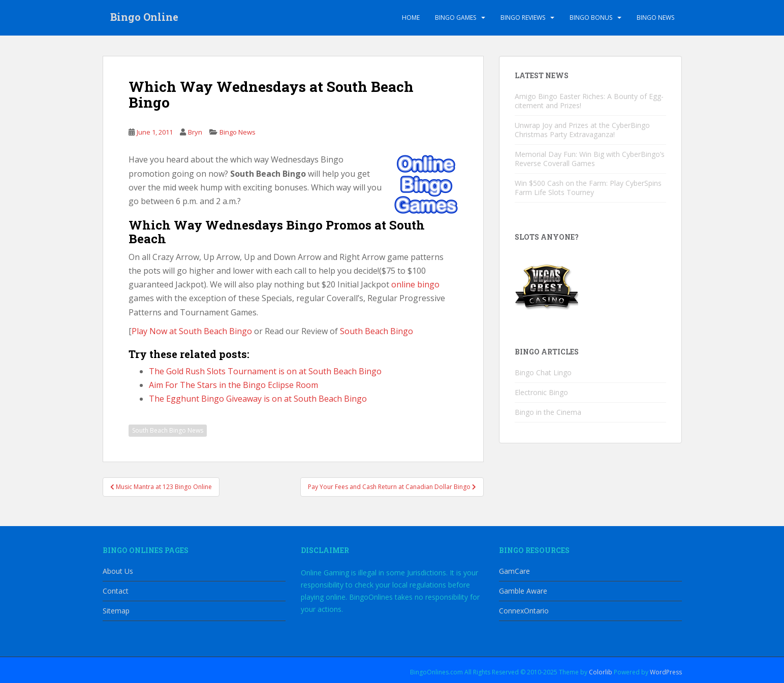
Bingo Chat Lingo (543, 372)
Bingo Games (456, 18)
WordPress (666, 672)
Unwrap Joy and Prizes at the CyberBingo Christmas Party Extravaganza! (582, 130)
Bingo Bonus (591, 18)
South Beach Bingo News (168, 430)
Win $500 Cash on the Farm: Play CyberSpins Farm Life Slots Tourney (588, 188)
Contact (116, 591)
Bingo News (655, 18)
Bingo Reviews (523, 18)
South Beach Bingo (377, 331)
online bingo (415, 284)
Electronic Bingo (541, 392)
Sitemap (116, 611)
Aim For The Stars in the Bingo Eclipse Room (233, 385)
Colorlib (601, 672)
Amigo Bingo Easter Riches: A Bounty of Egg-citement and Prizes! (589, 101)
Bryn (195, 132)
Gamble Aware (523, 591)
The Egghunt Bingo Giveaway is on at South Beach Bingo (258, 399)
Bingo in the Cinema (548, 412)
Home (411, 18)
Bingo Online (144, 18)
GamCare (514, 571)
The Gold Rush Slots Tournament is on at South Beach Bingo (265, 371)
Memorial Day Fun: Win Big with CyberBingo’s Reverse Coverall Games (590, 159)
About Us (118, 571)
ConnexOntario (524, 611)
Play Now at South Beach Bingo (192, 331)
